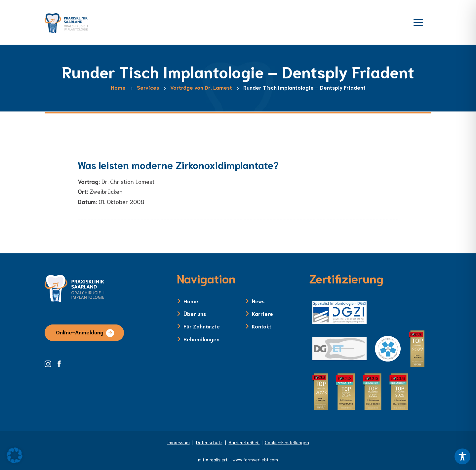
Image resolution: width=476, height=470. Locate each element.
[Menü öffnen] (418, 21)
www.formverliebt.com (255, 459)
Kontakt (262, 326)
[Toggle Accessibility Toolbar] (462, 456)
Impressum (178, 442)
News (258, 301)
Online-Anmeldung (80, 332)
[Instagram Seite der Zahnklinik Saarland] (50, 363)
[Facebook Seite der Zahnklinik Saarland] (61, 363)
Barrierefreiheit (244, 442)
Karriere (262, 313)
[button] (15, 455)
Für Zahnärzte (202, 326)
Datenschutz (209, 442)
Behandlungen (201, 339)
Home (191, 301)
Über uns (195, 313)
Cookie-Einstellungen (287, 442)
